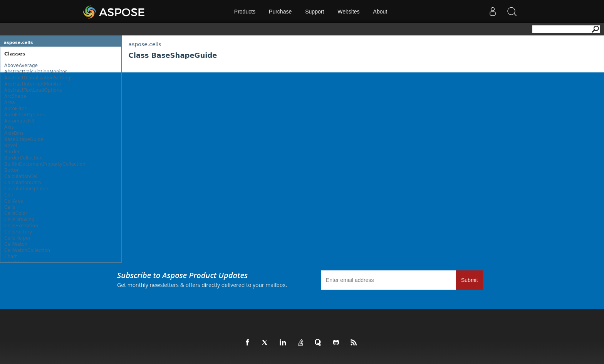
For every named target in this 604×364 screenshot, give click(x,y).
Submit (470, 280)
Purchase (280, 12)
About (380, 12)
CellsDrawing (19, 220)
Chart (11, 257)
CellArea (14, 201)
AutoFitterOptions (24, 115)
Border (12, 152)
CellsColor (16, 213)
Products (245, 12)
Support (315, 12)
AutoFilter (15, 109)
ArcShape (15, 96)
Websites (348, 12)
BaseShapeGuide (24, 139)
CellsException (21, 226)
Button (12, 170)
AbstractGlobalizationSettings (39, 78)
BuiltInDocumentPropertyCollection (45, 164)
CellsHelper (17, 238)
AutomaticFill (19, 121)
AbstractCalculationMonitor (36, 72)
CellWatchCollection (27, 250)
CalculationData (23, 183)
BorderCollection (23, 158)
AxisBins (14, 133)
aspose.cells (18, 43)
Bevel (11, 146)
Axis (9, 127)
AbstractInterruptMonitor (33, 84)
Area (10, 102)
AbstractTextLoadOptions (33, 90)
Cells (10, 207)
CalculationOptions (26, 189)
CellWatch (16, 244)
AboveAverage (21, 65)
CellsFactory (18, 232)
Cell (8, 195)
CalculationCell (21, 176)
